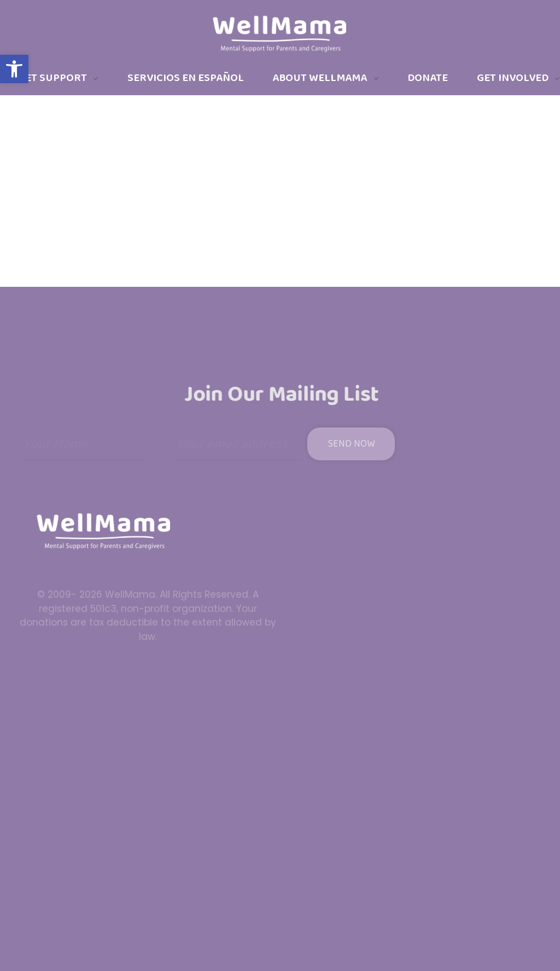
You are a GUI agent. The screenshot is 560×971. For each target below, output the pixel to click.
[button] (14, 69)
